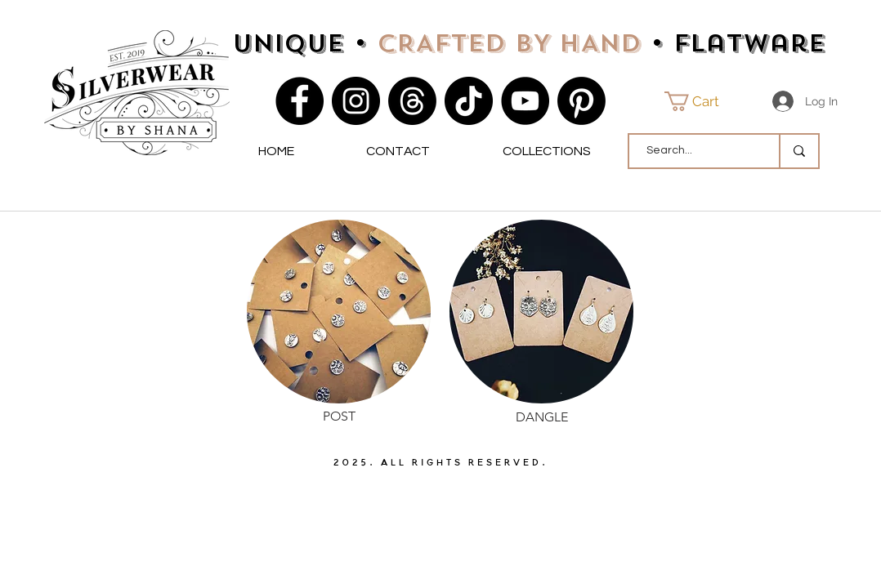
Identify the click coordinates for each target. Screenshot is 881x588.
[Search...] (695, 151)
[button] (702, 101)
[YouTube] (525, 101)
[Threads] (412, 101)
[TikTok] (469, 101)
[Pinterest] (581, 101)
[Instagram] (356, 101)
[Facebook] (300, 101)
